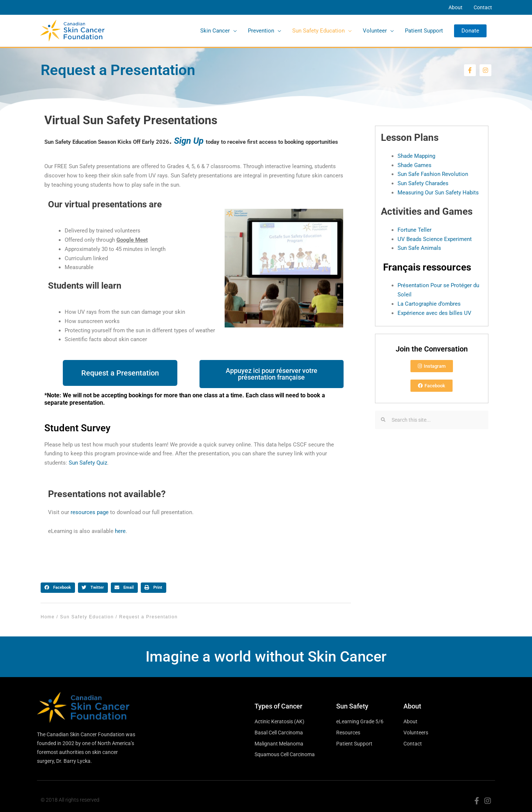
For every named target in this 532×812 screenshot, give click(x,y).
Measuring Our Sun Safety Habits (438, 193)
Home (48, 617)
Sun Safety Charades (423, 183)
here (120, 531)
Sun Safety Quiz (88, 463)
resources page (90, 512)
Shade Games (415, 165)
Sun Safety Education (87, 617)
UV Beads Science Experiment (435, 239)
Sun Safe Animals (419, 248)
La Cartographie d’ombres (429, 304)
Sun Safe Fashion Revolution (433, 174)
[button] (470, 31)
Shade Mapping (416, 156)
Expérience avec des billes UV (434, 313)
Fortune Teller (415, 230)
